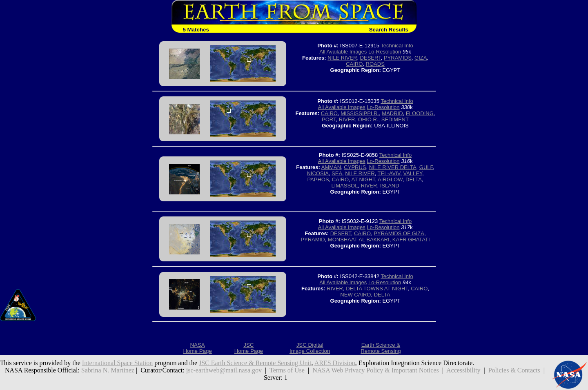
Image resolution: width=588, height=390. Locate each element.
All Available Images (343, 52)
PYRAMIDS (398, 58)
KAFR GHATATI (411, 240)
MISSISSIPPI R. (360, 113)
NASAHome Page (197, 348)
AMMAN (331, 167)
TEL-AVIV (389, 173)
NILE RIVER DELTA (393, 167)
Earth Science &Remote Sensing (381, 348)
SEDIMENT (395, 119)
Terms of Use (287, 370)
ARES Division (335, 363)
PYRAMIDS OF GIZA (399, 233)
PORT (329, 119)
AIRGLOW (390, 179)
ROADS (375, 64)
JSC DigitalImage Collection (310, 348)
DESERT (371, 58)
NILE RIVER (342, 58)
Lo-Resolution (385, 52)
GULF (426, 167)
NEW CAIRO (355, 295)
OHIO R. (368, 119)
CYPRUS (355, 167)
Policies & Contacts (514, 370)
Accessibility (463, 370)
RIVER (347, 119)
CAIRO (354, 64)
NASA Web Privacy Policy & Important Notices (376, 370)
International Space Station (117, 363)
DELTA (414, 179)
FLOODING (420, 113)
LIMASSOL (344, 186)
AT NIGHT (363, 179)
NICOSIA (317, 173)
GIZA (421, 58)
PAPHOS (318, 179)
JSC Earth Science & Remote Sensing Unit (255, 363)
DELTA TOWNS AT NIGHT (377, 289)
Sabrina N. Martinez (108, 370)
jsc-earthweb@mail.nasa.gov (224, 370)
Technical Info (397, 46)
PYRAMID (313, 240)
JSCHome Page (249, 348)
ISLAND (390, 186)
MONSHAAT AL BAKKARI (359, 240)
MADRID (392, 113)
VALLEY (413, 173)
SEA (337, 173)
